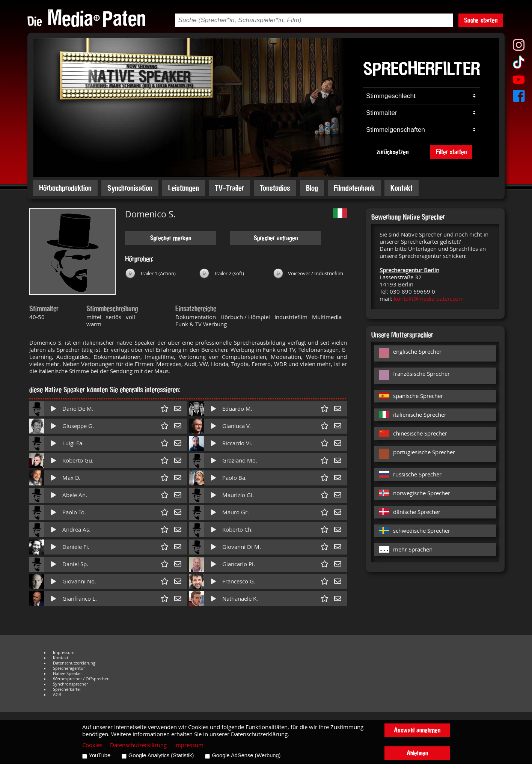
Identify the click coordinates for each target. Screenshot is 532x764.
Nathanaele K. (240, 599)
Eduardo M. (237, 409)
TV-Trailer (229, 188)
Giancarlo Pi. (239, 564)
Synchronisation (130, 188)
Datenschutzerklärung (74, 663)
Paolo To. (74, 512)
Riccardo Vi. (237, 443)
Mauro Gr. (236, 512)
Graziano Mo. (240, 460)
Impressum (64, 652)
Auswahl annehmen (417, 730)
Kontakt (402, 188)
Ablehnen (417, 753)
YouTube (100, 755)
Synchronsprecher (70, 684)
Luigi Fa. (73, 443)
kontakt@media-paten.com (429, 299)
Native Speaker (67, 674)
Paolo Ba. (234, 478)
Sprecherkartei (67, 689)
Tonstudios (275, 188)
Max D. (71, 478)
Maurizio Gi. (238, 495)
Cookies (92, 745)
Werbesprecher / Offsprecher (81, 679)
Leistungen (184, 188)
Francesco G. (239, 581)
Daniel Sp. (75, 564)
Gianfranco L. (80, 599)
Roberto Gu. (78, 460)
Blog (312, 188)
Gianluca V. (237, 426)
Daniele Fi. (76, 547)
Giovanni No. (79, 581)
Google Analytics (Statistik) (161, 755)
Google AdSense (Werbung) (246, 755)
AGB (57, 695)
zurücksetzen (393, 152)
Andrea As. (76, 530)
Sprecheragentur (69, 668)
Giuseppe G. (78, 426)
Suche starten (481, 20)
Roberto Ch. (237, 530)
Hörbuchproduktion (65, 188)
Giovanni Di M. (242, 547)
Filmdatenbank (354, 188)
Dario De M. (78, 409)
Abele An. (75, 495)
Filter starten (451, 152)
